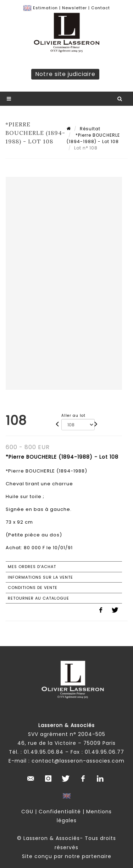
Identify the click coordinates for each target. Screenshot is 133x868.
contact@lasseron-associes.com (78, 761)
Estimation (45, 8)
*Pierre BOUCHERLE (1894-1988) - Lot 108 (93, 138)
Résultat (90, 129)
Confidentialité (60, 812)
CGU (27, 812)
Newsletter (74, 8)
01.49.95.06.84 (44, 752)
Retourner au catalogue (38, 598)
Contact (101, 8)
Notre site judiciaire (65, 74)
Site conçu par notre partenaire (67, 856)
